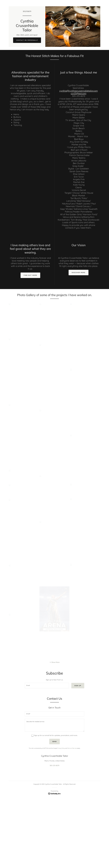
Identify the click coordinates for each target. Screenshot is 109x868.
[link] (27, 31)
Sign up (78, 686)
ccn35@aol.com (79, 93)
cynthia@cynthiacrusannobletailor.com (79, 91)
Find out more (30, 275)
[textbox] (47, 686)
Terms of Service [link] (72, 748)
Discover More (79, 273)
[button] (54, 662)
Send (54, 742)
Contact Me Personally (27, 40)
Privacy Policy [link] (61, 748)
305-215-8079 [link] (54, 765)
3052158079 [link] (27, 11)
